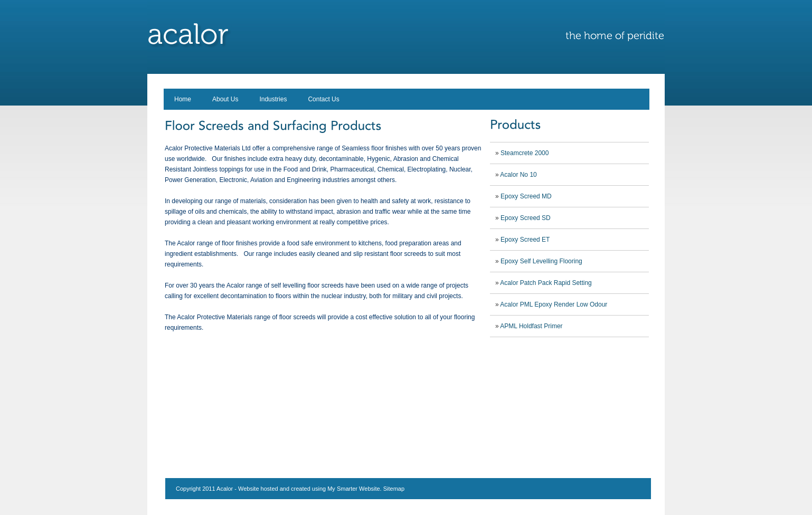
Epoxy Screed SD (526, 218)
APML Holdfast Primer (531, 326)
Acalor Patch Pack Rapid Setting (546, 283)
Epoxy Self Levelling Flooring (541, 261)
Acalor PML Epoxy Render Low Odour (554, 304)
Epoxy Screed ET (525, 240)
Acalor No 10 (518, 175)
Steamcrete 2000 (525, 153)
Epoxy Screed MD (526, 196)
